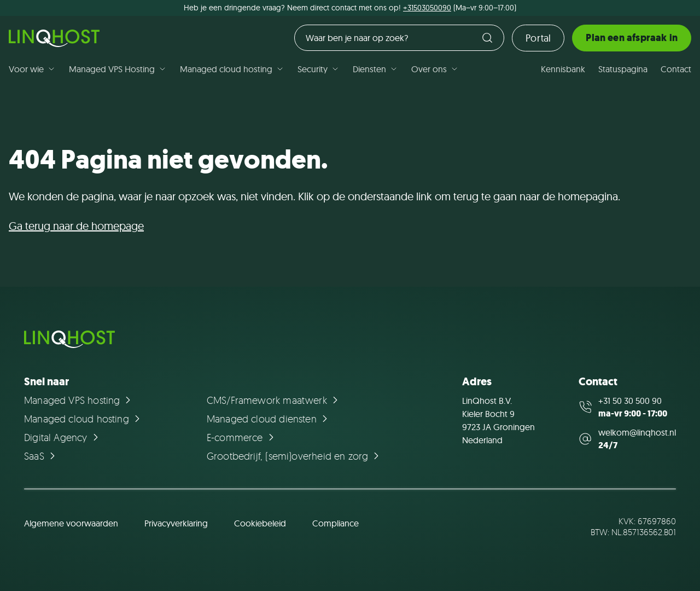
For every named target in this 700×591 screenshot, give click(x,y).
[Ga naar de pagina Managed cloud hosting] (84, 419)
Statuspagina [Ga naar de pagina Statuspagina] (623, 69)
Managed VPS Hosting (118, 69)
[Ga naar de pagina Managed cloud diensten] (269, 419)
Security (319, 69)
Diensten (375, 69)
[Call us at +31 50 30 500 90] (627, 407)
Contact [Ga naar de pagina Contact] (676, 69)
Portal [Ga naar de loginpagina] (538, 38)
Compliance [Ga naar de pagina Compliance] (336, 523)
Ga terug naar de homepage (76, 226)
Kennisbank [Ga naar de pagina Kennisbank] (563, 69)
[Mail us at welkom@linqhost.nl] (627, 439)
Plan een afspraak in (632, 38)
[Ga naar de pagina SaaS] (41, 456)
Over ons (435, 69)
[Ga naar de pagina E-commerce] (242, 437)
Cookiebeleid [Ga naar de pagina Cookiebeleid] (260, 523)
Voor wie (32, 69)
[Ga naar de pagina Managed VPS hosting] (79, 400)
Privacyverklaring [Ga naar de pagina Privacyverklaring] (176, 523)
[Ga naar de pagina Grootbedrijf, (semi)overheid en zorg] (294, 456)
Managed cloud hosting (232, 69)
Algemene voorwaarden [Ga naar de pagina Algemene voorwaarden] (71, 523)
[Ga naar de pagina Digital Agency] (63, 437)
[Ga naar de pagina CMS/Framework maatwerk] (274, 400)
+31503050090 (427, 8)
